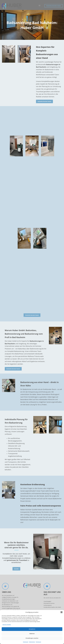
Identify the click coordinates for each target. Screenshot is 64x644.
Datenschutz (32, 642)
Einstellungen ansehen (32, 638)
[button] (61, 612)
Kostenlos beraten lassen (54, 6)
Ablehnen (32, 634)
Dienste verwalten (7, 625)
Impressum (26, 642)
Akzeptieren (32, 629)
